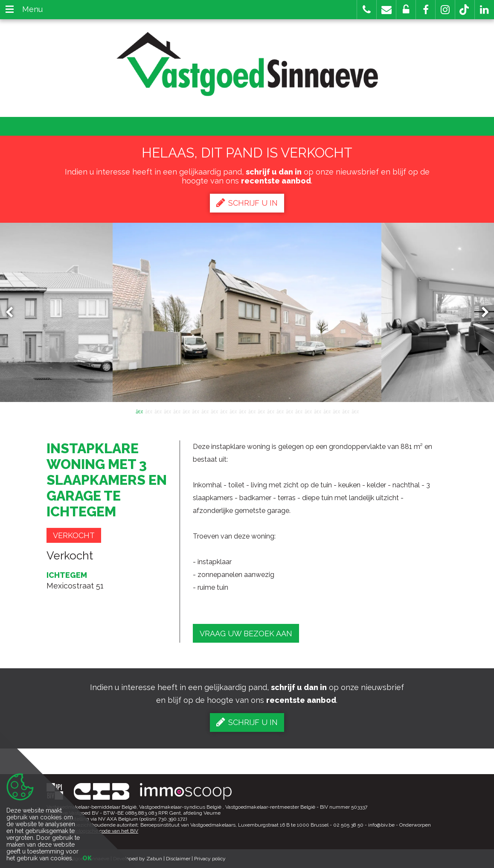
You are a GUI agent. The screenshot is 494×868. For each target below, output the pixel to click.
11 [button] (233, 411)
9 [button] (214, 411)
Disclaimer (178, 859)
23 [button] (346, 411)
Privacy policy (210, 859)
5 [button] (177, 411)
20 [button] (317, 411)
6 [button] (186, 411)
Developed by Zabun (138, 859)
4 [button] (167, 411)
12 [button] (242, 411)
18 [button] (299, 411)
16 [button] (280, 411)
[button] (426, 10)
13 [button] (252, 411)
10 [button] (224, 411)
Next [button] (481, 313)
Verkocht (74, 535)
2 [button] (148, 411)
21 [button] (327, 411)
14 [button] (261, 411)
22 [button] (336, 411)
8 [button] (205, 411)
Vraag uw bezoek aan (246, 634)
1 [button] (139, 411)
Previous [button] (13, 313)
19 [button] (308, 411)
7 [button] (195, 411)
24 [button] (355, 411)
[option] (247, 312)
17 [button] (289, 411)
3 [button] (158, 411)
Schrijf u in (247, 203)
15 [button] (270, 411)
